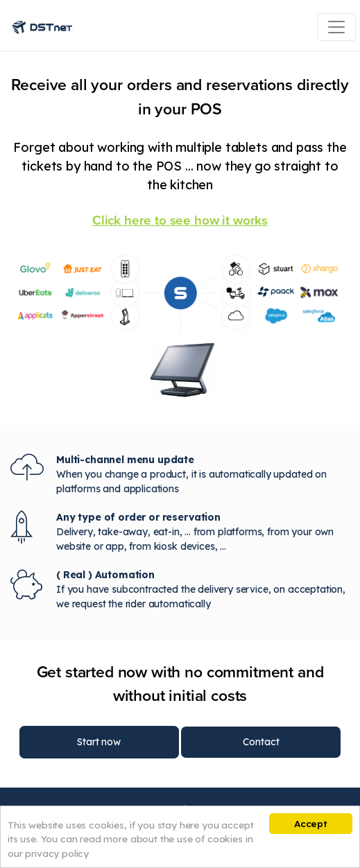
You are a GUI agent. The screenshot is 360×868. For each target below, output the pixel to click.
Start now (99, 742)
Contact (261, 742)
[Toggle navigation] (336, 27)
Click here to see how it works (180, 220)
